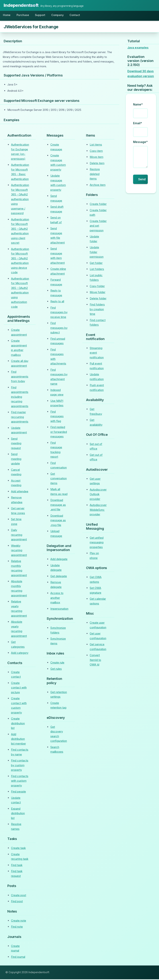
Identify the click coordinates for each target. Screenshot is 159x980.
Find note (17, 928)
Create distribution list (18, 724)
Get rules (56, 670)
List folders (97, 270)
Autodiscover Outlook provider (98, 495)
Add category (20, 654)
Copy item (96, 152)
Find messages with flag (57, 417)
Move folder (98, 293)
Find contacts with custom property (20, 782)
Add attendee (20, 492)
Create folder (98, 205)
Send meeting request (16, 444)
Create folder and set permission (98, 226)
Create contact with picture (19, 688)
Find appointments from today (20, 377)
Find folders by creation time (97, 310)
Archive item (98, 186)
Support (43, 15)
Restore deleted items (95, 175)
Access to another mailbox (57, 599)
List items (96, 145)
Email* (137, 124)
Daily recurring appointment (19, 536)
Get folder (96, 264)
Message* (140, 143)
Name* (138, 105)
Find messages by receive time (59, 313)
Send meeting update (16, 460)
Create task (18, 849)
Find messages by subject (59, 329)
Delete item (97, 164)
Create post (19, 896)
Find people (18, 792)
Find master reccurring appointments (20, 418)
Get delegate (59, 577)
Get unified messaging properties (97, 543)
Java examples (138, 48)
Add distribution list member (18, 740)
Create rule (57, 663)
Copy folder (97, 287)
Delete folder (98, 299)
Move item (97, 158)
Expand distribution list (18, 814)
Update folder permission (97, 253)
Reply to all (57, 302)
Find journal (18, 957)
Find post (17, 902)
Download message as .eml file (58, 506)
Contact (81, 15)
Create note (19, 921)
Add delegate (59, 560)
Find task (17, 866)
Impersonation (59, 609)
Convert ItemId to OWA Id (95, 661)
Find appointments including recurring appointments (20, 397)
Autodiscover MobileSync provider (98, 511)
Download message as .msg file (58, 521)
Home (7, 15)
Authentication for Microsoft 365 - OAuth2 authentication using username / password (20, 200)
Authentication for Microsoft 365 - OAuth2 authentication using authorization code (20, 293)
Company (62, 15)
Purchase (25, 15)
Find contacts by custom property (20, 766)
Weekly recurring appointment (19, 551)
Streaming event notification (97, 353)
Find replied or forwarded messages (59, 433)
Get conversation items (59, 479)
